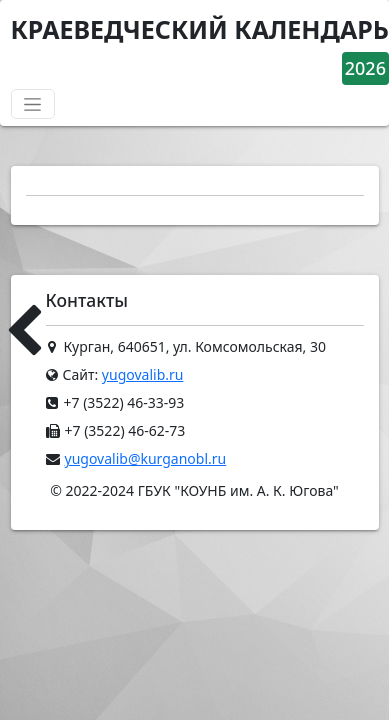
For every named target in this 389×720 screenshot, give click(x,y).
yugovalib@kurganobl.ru (146, 458)
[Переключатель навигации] (33, 104)
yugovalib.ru (143, 374)
